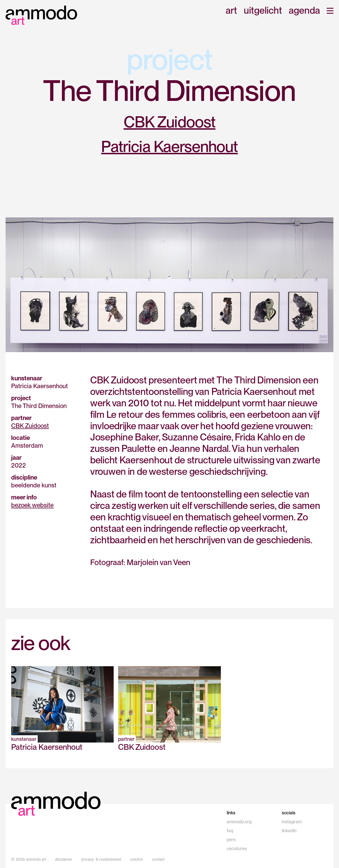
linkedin (289, 831)
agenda (304, 11)
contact (158, 859)
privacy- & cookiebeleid (101, 859)
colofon (137, 859)
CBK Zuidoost (170, 122)
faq (230, 831)
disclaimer (64, 859)
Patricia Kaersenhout (169, 146)
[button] (330, 11)
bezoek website (32, 505)
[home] (41, 15)
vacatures (237, 849)
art (231, 11)
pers (231, 840)
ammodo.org (239, 822)
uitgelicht (263, 11)
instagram (292, 822)
